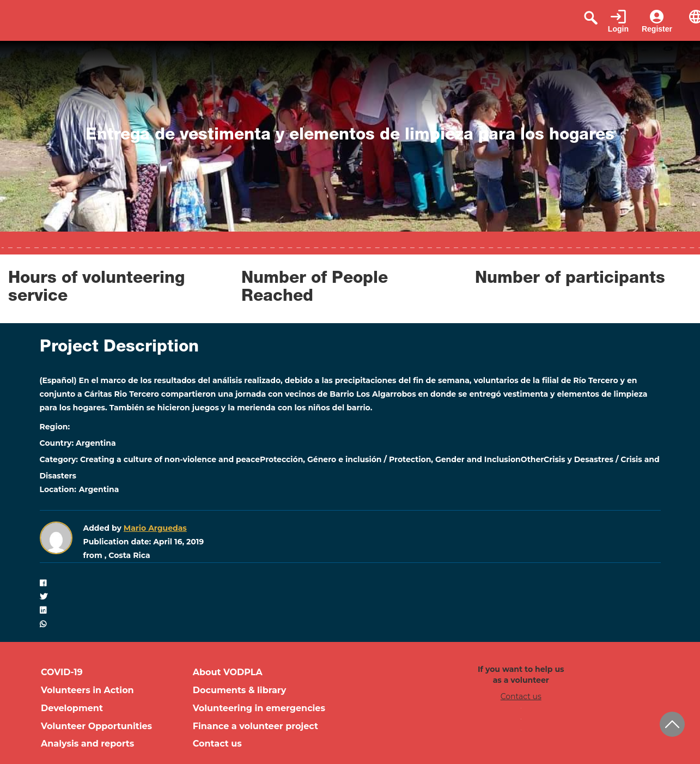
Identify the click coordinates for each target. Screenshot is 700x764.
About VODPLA (228, 672)
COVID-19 (62, 672)
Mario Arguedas (155, 528)
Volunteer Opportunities (96, 726)
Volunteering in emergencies (259, 708)
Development (72, 708)
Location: (58, 489)
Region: (55, 427)
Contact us (217, 744)
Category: (59, 459)
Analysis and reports (87, 744)
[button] (350, 583)
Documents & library (240, 690)
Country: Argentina (78, 443)
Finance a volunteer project (255, 726)
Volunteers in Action (87, 690)
